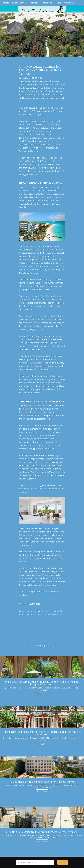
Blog (59, 3)
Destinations (33, 3)
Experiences (18, 3)
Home (6, 3)
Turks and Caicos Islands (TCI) (37, 88)
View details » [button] (42, 694)
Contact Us (69, 3)
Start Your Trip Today (42, 645)
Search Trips (47, 3)
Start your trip (63, 862)
